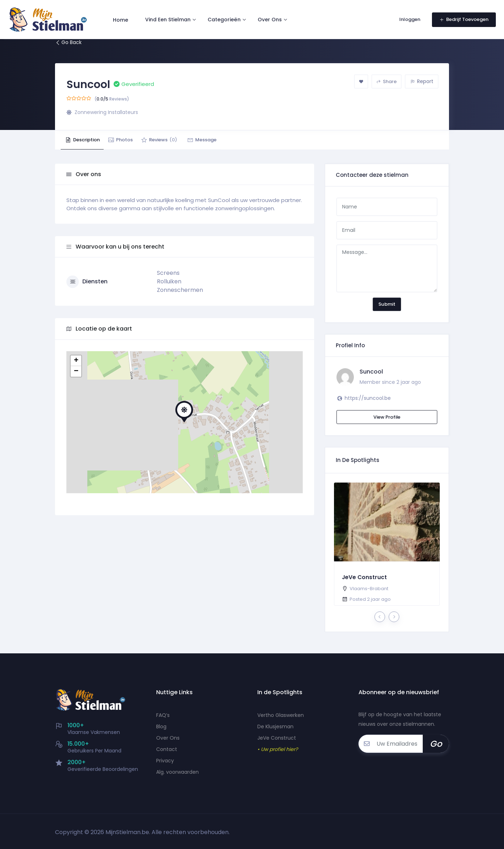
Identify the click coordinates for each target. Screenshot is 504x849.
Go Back (68, 42)
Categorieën (227, 17)
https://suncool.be (368, 398)
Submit (387, 304)
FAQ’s (163, 715)
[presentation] (380, 617)
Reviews (174, 140)
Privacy (165, 761)
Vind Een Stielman (170, 17)
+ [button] (76, 361)
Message (223, 140)
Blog (161, 726)
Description (85, 140)
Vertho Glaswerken (281, 715)
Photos (129, 140)
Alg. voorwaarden (177, 772)
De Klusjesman (275, 726)
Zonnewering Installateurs (106, 112)
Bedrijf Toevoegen (461, 17)
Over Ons (272, 17)
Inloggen (408, 17)
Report (422, 81)
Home (123, 17)
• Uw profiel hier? (278, 749)
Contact (167, 749)
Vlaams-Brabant (369, 589)
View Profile (387, 417)
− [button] (76, 371)
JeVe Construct (365, 577)
